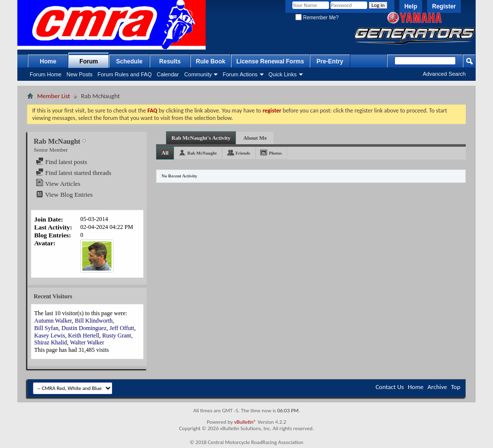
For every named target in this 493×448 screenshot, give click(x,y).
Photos (275, 153)
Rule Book (210, 61)
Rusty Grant (116, 336)
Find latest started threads (73, 173)
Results (170, 61)
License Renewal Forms (270, 61)
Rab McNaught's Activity (201, 138)
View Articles (58, 184)
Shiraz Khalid (51, 342)
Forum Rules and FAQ (125, 74)
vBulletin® (245, 422)
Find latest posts (61, 162)
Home (48, 61)
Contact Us (390, 387)
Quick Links (283, 74)
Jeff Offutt (122, 328)
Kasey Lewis (50, 336)
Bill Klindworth (94, 321)
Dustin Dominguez (84, 328)
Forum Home (46, 74)
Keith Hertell (83, 336)
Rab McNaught (202, 153)
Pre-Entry (330, 61)
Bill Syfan (46, 328)
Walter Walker (87, 342)
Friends (243, 153)
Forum (88, 61)
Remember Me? (317, 18)
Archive (437, 387)
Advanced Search (444, 74)
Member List (54, 96)
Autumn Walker (53, 321)
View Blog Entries (64, 195)
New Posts (80, 74)
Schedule (129, 61)
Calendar (168, 74)
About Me (255, 138)
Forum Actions (240, 74)
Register (444, 6)
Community (198, 74)
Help (411, 6)
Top (456, 387)
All (165, 153)
